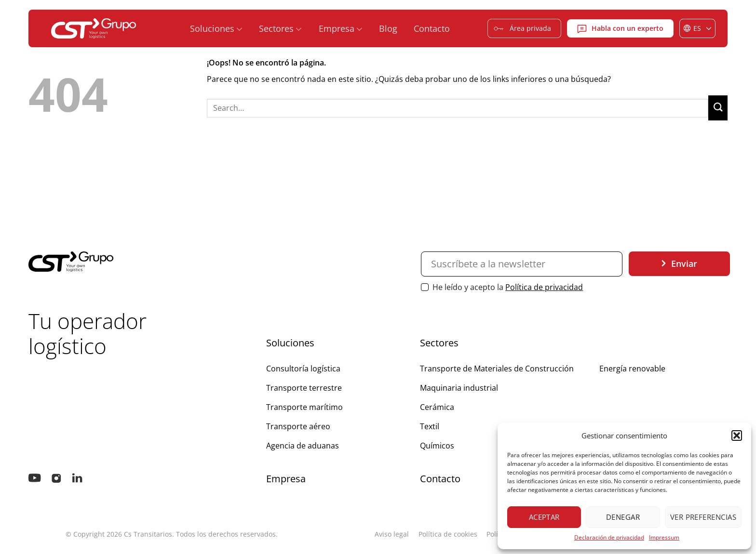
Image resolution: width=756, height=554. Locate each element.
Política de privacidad (544, 287)
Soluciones (216, 29)
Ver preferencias (703, 517)
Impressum (664, 537)
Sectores (280, 29)
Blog (388, 28)
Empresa (341, 29)
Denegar (623, 517)
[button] (737, 435)
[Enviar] (718, 108)
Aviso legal (392, 534)
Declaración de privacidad (609, 537)
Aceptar (544, 517)
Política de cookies (448, 534)
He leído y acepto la (502, 287)
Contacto (432, 28)
